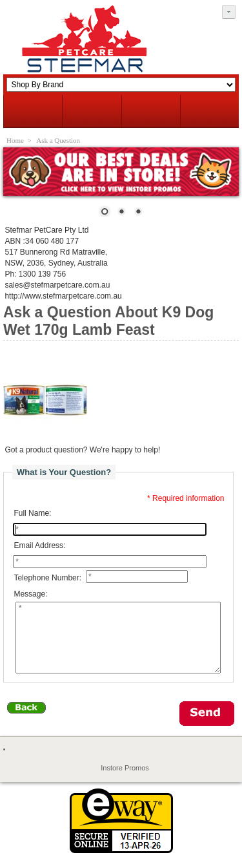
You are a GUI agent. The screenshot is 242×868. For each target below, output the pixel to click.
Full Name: (32, 513)
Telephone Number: (47, 578)
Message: (30, 594)
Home (15, 140)
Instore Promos (125, 781)
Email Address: (39, 545)
